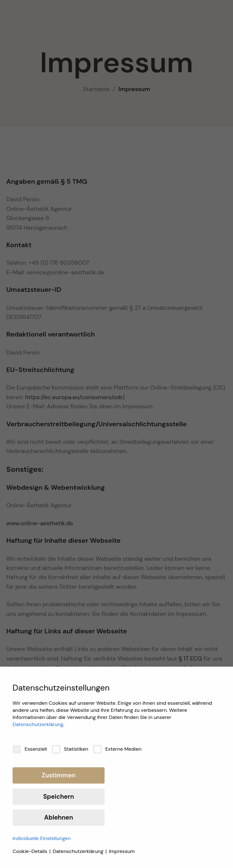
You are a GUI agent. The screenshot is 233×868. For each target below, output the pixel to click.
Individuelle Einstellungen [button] (42, 844)
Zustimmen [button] (58, 781)
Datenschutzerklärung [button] (79, 857)
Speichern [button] (58, 802)
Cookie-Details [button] (31, 857)
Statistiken (70, 755)
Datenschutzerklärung (38, 730)
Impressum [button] (122, 857)
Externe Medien (117, 755)
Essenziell (30, 755)
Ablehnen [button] (59, 823)
